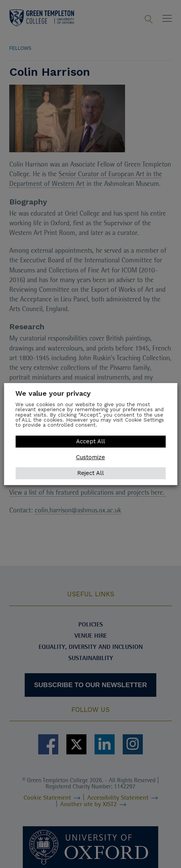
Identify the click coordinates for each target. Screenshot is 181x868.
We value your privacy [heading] (53, 393)
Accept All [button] (90, 441)
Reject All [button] (90, 473)
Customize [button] (90, 457)
